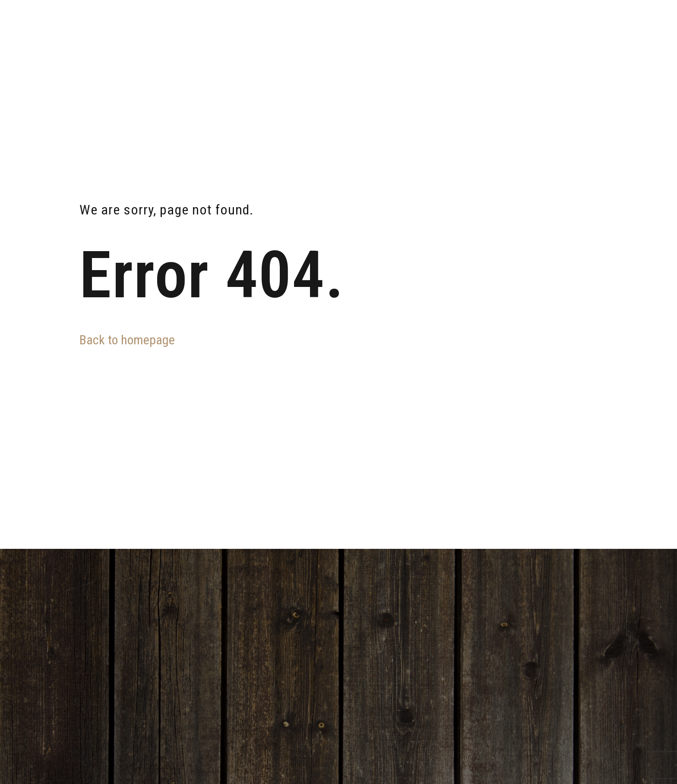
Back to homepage (127, 340)
